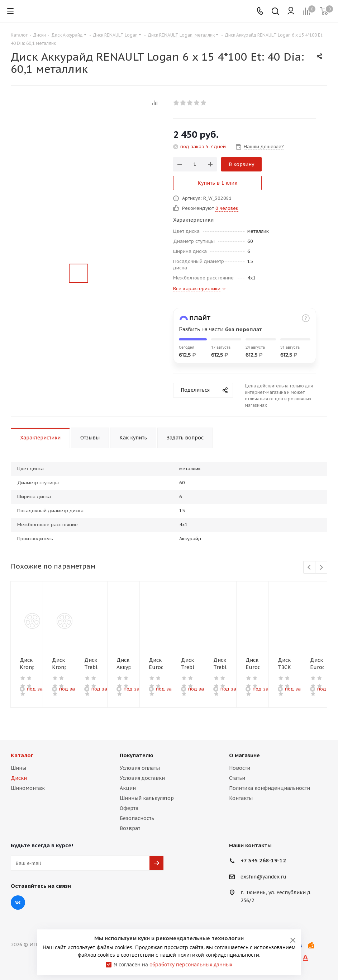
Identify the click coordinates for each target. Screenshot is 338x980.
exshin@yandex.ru (263, 877)
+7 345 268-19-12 (263, 860)
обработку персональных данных (191, 964)
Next (321, 568)
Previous (310, 568)
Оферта (129, 808)
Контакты (241, 798)
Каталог (22, 755)
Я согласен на (173, 964)
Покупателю (137, 755)
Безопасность (137, 818)
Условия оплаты (140, 768)
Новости (240, 768)
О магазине (244, 755)
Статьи (237, 778)
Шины (18, 768)
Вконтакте (18, 903)
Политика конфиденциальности (270, 788)
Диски (19, 778)
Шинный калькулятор (147, 798)
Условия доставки (142, 778)
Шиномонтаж (28, 788)
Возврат (130, 828)
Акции (128, 788)
